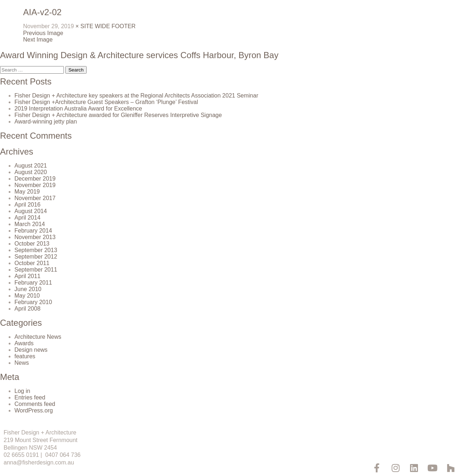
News (22, 363)
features (25, 356)
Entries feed (30, 397)
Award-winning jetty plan (46, 122)
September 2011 (36, 270)
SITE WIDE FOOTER (108, 26)
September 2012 (36, 257)
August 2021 (31, 166)
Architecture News (38, 337)
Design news (31, 350)
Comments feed (35, 404)
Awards (24, 343)
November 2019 (35, 185)
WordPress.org (34, 410)
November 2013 (35, 237)
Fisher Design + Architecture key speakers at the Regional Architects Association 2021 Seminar (136, 96)
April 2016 (27, 205)
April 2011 (27, 276)
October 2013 (32, 244)
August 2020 (31, 172)
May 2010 (27, 296)
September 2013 (36, 250)
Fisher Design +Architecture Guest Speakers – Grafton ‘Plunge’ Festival (106, 102)
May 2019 (27, 192)
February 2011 (33, 283)
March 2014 (30, 224)
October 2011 (32, 263)
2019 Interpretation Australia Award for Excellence (78, 109)
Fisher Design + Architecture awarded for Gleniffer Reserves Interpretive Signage (118, 115)
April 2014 (27, 218)
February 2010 (33, 302)
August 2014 (31, 211)
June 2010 (28, 289)
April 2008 (27, 309)
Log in (22, 391)
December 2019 (35, 179)
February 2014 (33, 231)
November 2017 (35, 198)
